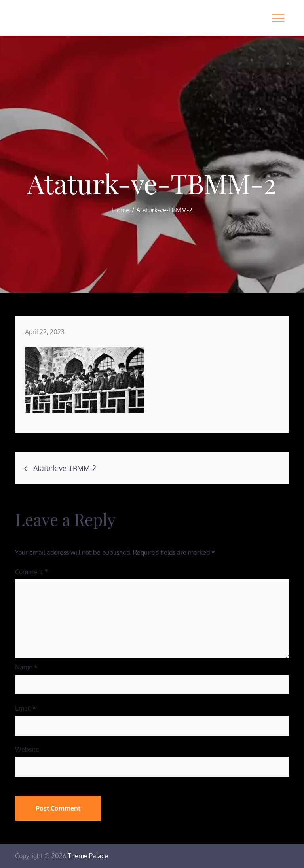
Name (26, 667)
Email (26, 708)
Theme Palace (88, 856)
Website (27, 749)
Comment (32, 572)
